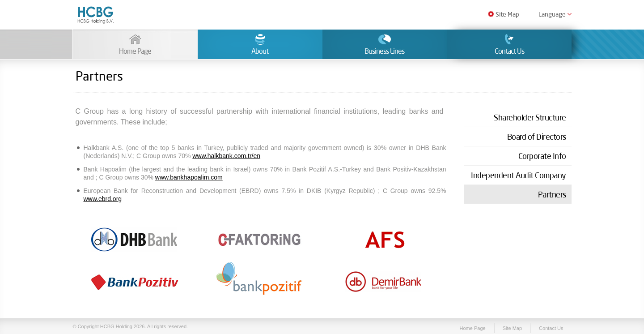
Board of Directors (537, 137)
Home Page (473, 328)
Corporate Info (542, 156)
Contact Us (551, 328)
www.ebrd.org (103, 199)
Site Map (504, 14)
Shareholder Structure (530, 117)
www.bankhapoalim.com (189, 177)
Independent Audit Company (519, 175)
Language (555, 14)
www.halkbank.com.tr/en (226, 156)
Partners (552, 194)
